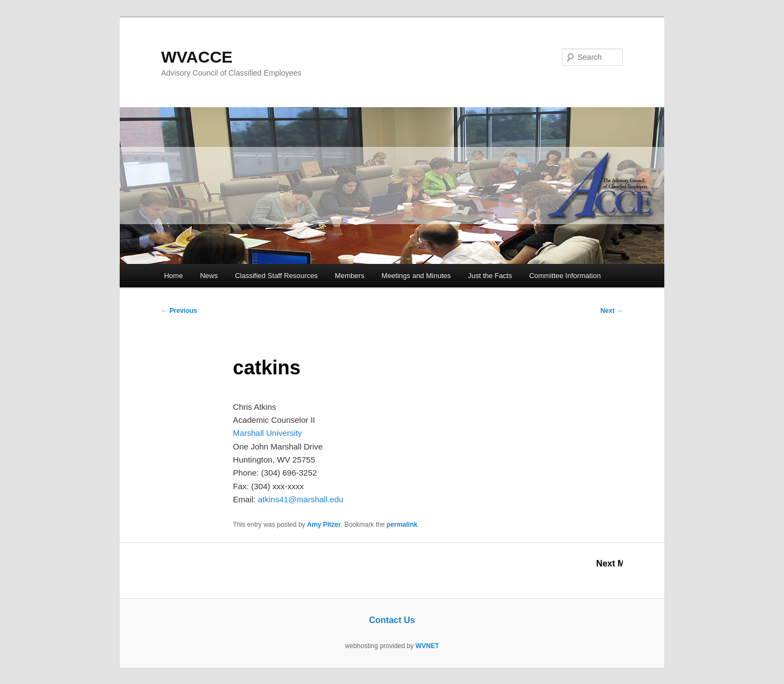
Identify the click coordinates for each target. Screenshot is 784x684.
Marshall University (268, 433)
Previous (179, 311)
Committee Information (565, 276)
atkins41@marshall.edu (301, 499)
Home (173, 276)
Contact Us (392, 620)
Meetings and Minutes (416, 276)
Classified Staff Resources (276, 276)
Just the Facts (490, 276)
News (209, 276)
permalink (402, 525)
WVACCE (197, 57)
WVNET (427, 646)
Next (612, 311)
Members (350, 276)
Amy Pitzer (324, 525)
